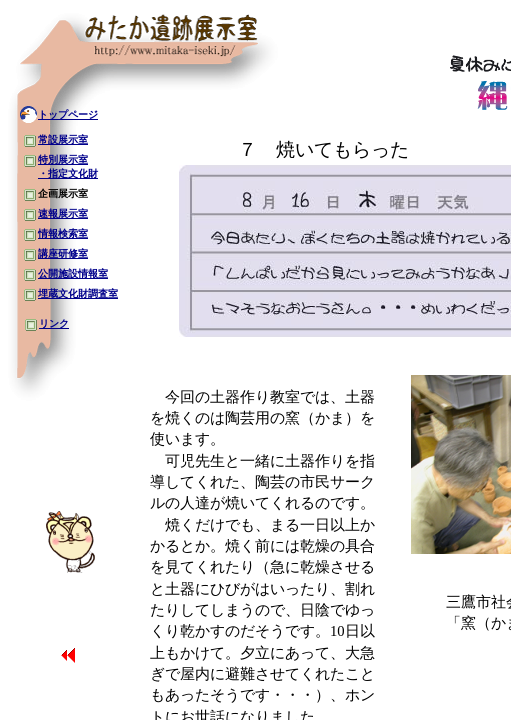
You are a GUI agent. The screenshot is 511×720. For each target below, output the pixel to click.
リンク (54, 323)
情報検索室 (63, 233)
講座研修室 (63, 253)
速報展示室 (63, 213)
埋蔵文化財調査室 (78, 293)
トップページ (68, 114)
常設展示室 (63, 139)
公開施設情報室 (73, 273)
